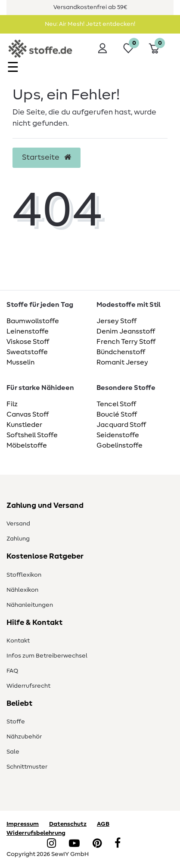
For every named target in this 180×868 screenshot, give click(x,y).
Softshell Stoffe (32, 435)
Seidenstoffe (118, 435)
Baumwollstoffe (33, 321)
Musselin (20, 362)
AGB (103, 824)
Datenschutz (68, 824)
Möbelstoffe (27, 445)
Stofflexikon (24, 575)
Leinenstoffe (28, 331)
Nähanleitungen (30, 605)
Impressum (23, 824)
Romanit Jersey (122, 362)
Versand (18, 524)
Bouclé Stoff (117, 414)
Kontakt (18, 641)
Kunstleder (24, 425)
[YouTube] (74, 844)
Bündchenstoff (121, 352)
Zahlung (18, 539)
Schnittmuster (27, 767)
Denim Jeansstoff (126, 331)
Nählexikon (22, 590)
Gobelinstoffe (119, 445)
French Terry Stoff (126, 342)
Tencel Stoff (116, 404)
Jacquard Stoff (121, 425)
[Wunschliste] (128, 48)
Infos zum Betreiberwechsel (47, 656)
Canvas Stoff (28, 414)
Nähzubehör (24, 737)
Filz (12, 404)
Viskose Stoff (28, 342)
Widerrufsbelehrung (36, 833)
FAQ (12, 671)
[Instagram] (51, 844)
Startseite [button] (47, 158)
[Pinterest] (97, 844)
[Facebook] (118, 844)
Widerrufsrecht (28, 686)
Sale (13, 752)
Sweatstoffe (27, 352)
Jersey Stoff (116, 321)
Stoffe (16, 722)
